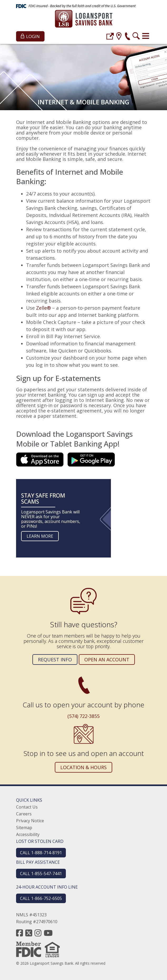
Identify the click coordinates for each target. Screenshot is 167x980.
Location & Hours (84, 767)
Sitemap (24, 828)
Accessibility (28, 834)
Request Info (55, 659)
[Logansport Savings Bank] (84, 19)
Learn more (40, 536)
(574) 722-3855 (84, 716)
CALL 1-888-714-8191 (41, 853)
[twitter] (29, 933)
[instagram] (38, 933)
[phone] (127, 37)
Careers (24, 814)
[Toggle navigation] (146, 36)
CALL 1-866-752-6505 (41, 898)
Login (30, 36)
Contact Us (27, 807)
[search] (136, 37)
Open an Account (107, 659)
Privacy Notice (30, 821)
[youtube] (48, 933)
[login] (110, 37)
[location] (119, 37)
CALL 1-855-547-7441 (41, 874)
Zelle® (43, 308)
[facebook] (19, 933)
